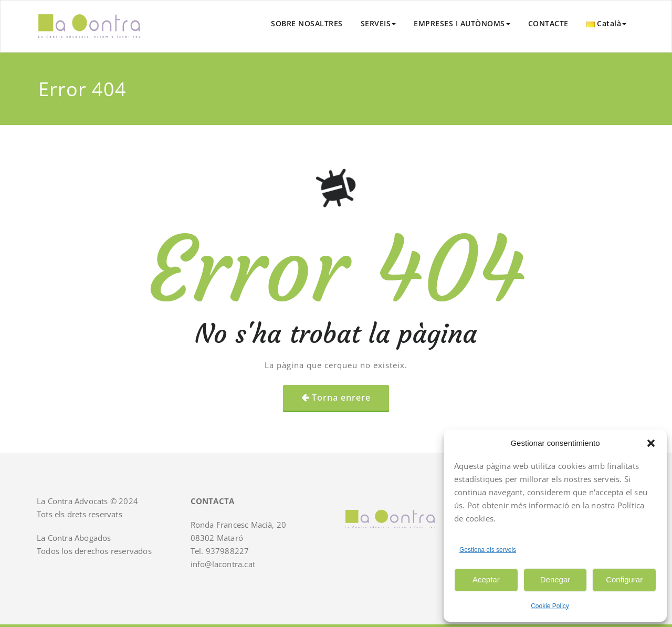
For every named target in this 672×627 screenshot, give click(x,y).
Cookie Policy (550, 606)
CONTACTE (548, 23)
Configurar (624, 579)
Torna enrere (341, 398)
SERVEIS (379, 23)
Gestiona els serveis (488, 550)
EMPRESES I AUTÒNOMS (462, 23)
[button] (651, 443)
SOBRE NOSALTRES (307, 23)
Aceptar (486, 579)
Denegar (555, 579)
